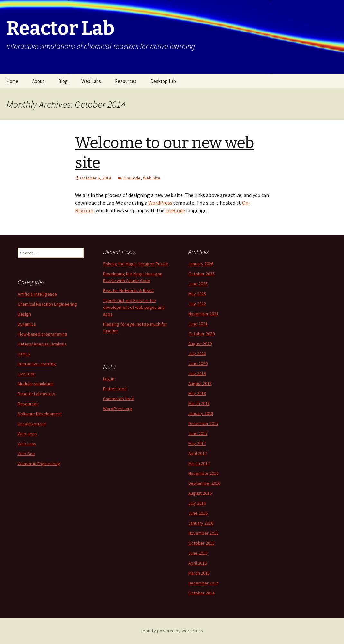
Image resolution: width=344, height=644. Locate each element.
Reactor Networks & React (129, 290)
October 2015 (201, 543)
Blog (63, 81)
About (38, 81)
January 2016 (201, 523)
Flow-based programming (42, 334)
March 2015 (199, 573)
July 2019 (197, 373)
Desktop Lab (163, 81)
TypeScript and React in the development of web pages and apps (134, 307)
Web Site (152, 178)
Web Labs (91, 81)
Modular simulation (36, 384)
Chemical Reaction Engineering (47, 304)
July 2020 (197, 354)
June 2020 (198, 363)
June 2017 (198, 433)
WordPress (160, 203)
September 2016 (204, 483)
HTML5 (24, 354)
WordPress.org (118, 409)
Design (24, 314)
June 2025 (198, 284)
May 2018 (197, 393)
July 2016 (197, 503)
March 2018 (199, 403)
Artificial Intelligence (37, 294)
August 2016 (200, 493)
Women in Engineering (39, 464)
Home (12, 81)
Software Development (40, 414)
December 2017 (203, 423)
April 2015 (198, 563)
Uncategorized (32, 424)
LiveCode (132, 178)
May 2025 (197, 294)
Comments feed (119, 399)
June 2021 (198, 324)
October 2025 (201, 274)
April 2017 (198, 453)
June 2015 (198, 553)
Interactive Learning (37, 364)
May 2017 (197, 443)
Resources (126, 81)
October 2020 (201, 334)
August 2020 (200, 344)
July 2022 (197, 304)
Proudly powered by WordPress (172, 631)
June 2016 (198, 513)
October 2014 (201, 593)
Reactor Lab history (37, 394)
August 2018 (200, 383)
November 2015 (203, 533)
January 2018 (201, 413)
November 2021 (203, 314)
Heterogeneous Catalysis (42, 344)
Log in (109, 379)
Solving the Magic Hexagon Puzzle (136, 264)
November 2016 (203, 473)
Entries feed (115, 389)
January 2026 (201, 264)
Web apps (27, 434)
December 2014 (203, 583)
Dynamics (27, 324)
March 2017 (199, 463)
